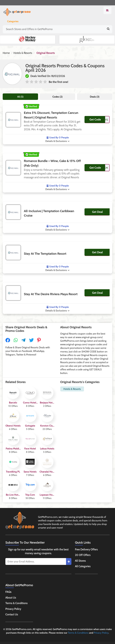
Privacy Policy (13, 609)
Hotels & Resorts (23, 53)
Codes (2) (58, 97)
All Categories (83, 566)
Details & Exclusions (56, 141)
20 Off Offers (83, 555)
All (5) (20, 97)
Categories (13, 21)
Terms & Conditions (17, 603)
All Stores (80, 561)
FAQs (8, 592)
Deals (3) (95, 97)
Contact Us (12, 614)
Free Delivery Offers (86, 549)
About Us (11, 598)
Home (6, 53)
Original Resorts (46, 53)
